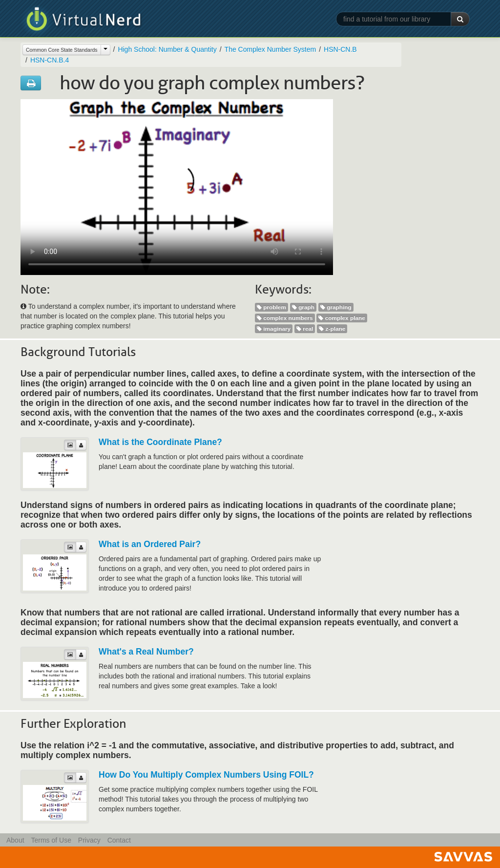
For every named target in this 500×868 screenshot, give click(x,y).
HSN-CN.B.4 (50, 60)
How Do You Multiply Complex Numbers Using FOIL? (206, 775)
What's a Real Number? (146, 652)
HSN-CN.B (340, 49)
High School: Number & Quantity (167, 49)
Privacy (89, 840)
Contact (119, 840)
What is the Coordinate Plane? (160, 442)
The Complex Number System (271, 49)
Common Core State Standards (62, 50)
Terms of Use (51, 840)
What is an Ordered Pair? (150, 544)
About (15, 840)
